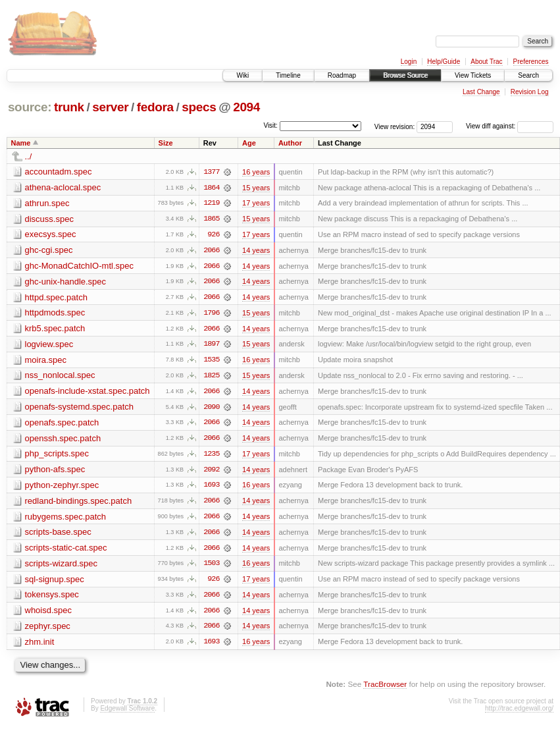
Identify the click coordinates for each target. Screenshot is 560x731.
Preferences (531, 62)
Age (249, 143)
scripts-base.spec (58, 535)
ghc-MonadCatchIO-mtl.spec (79, 266)
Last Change (481, 92)
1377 (211, 172)
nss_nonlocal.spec (60, 377)
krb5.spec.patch (55, 330)
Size (166, 143)
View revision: (395, 126)
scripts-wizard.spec (62, 567)
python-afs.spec (55, 472)
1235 (211, 456)
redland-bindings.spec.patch (79, 503)
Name (21, 143)
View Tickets (473, 75)
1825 (211, 377)
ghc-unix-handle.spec (66, 282)
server (110, 107)
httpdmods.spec (55, 314)
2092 (211, 472)
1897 (211, 346)
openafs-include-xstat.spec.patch (88, 393)
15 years (256, 188)
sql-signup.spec (55, 582)
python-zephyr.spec (62, 488)
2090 (211, 409)
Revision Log (530, 92)
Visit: (270, 125)
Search (528, 75)
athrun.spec (47, 203)
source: (30, 107)
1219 (211, 203)
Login (409, 62)
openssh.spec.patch (63, 440)
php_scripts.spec (57, 456)
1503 (211, 567)
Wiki (242, 75)
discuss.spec (49, 219)
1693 (211, 488)
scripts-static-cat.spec (66, 551)
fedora (155, 107)
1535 (211, 362)
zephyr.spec (48, 630)
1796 (211, 314)
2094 (246, 107)
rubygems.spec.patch (66, 519)
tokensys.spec (52, 598)
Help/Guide (444, 62)
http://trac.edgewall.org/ (519, 713)
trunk (69, 107)
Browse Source (405, 75)
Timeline (288, 75)
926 (213, 235)
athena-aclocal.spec (63, 187)
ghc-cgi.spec (49, 251)
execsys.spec (51, 235)
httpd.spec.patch (56, 298)
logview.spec (49, 345)
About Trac (486, 62)
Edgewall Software (127, 713)
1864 (211, 188)
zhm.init (40, 646)
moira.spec (46, 361)
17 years (256, 203)
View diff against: (510, 126)
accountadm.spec (59, 172)
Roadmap (342, 75)
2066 (211, 251)
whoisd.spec (49, 614)
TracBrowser (385, 689)
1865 (211, 219)
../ (29, 156)
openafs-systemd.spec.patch (79, 409)
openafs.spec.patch (62, 424)
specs (199, 107)
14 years (256, 251)
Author (290, 143)
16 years (256, 172)
